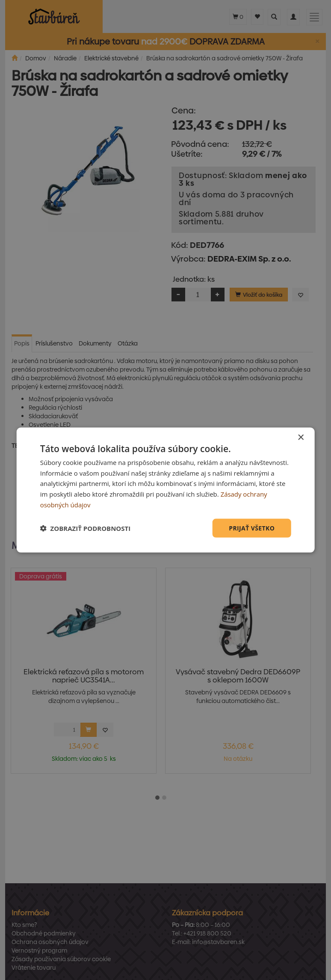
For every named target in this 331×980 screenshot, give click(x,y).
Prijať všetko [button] (252, 528)
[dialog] (166, 490)
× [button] (300, 437)
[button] (86, 528)
